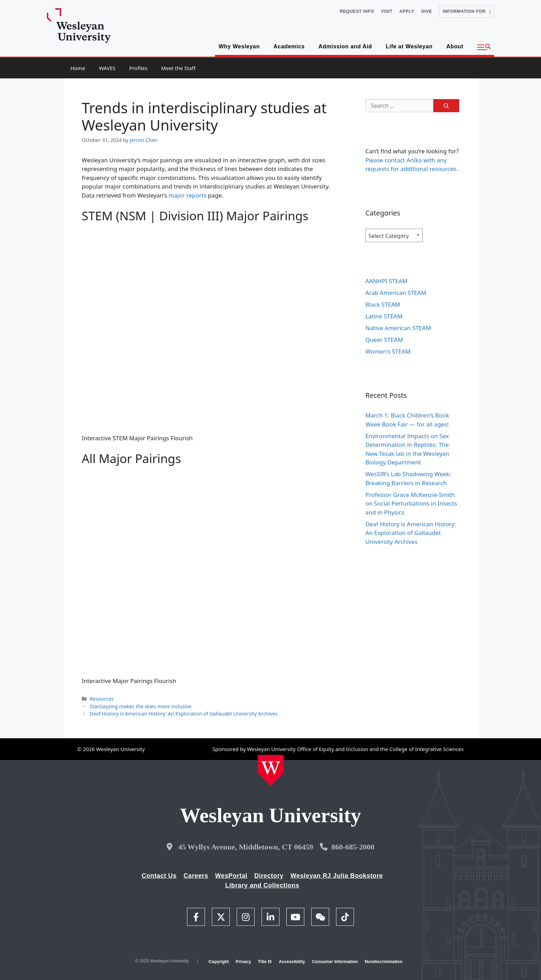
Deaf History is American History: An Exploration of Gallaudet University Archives (184, 714)
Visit (387, 11)
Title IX (265, 962)
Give (426, 11)
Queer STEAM (384, 340)
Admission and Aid (345, 46)
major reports (188, 195)
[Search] (446, 106)
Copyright (219, 962)
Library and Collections (262, 885)
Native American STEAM (398, 328)
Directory (269, 876)
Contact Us (159, 876)
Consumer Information (335, 962)
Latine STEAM (384, 316)
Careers (196, 876)
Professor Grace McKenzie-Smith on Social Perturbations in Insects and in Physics (411, 503)
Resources (102, 699)
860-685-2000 (353, 847)
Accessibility (292, 962)
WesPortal (231, 876)
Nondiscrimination (383, 962)
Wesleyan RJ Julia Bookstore (337, 876)
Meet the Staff (178, 68)
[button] (484, 47)
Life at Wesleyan (409, 46)
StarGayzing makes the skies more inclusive (141, 706)
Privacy (243, 962)
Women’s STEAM (388, 351)
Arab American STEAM (396, 293)
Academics (289, 46)
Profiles (139, 68)
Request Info (357, 11)
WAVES (107, 68)
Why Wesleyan (239, 46)
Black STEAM (383, 304)
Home (78, 68)
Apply (407, 11)
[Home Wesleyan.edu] (271, 770)
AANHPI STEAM (386, 281)
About (455, 46)
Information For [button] (466, 11)
